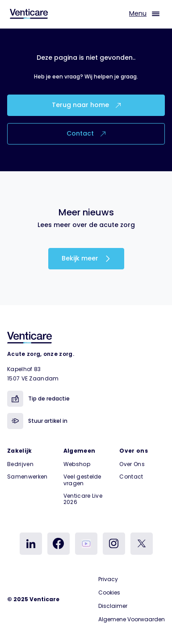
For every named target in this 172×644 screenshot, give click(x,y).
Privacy (108, 579)
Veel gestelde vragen (82, 480)
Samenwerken (27, 477)
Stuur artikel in (37, 421)
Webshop (77, 464)
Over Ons (132, 464)
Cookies (109, 592)
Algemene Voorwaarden (132, 619)
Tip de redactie (38, 399)
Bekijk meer (86, 258)
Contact (86, 133)
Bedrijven (20, 464)
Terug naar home (86, 105)
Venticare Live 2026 (83, 499)
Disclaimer (113, 606)
